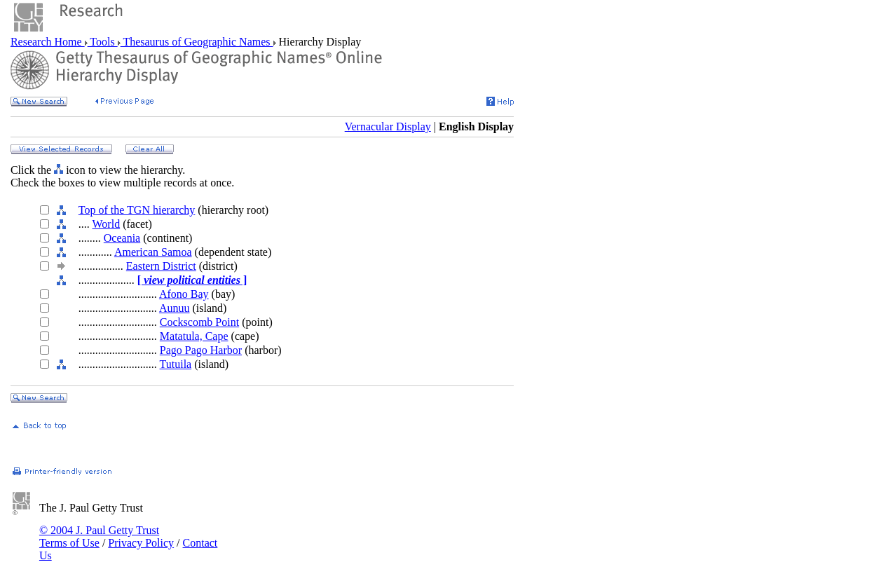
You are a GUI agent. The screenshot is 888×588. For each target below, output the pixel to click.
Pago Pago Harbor (201, 350)
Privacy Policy (141, 543)
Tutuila (176, 364)
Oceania (122, 238)
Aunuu (175, 308)
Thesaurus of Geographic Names (197, 42)
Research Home (48, 42)
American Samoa (153, 252)
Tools (103, 42)
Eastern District (161, 266)
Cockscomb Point (199, 322)
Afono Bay (184, 294)
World (107, 224)
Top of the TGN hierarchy (137, 210)
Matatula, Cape (194, 336)
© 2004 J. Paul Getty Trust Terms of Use (99, 536)
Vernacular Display (388, 127)
